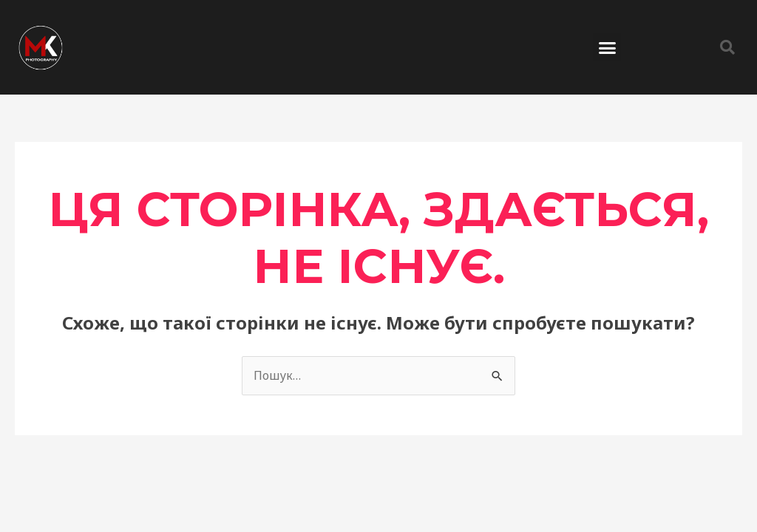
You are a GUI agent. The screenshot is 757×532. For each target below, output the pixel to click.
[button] (607, 47)
